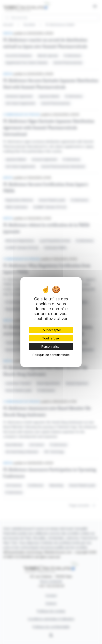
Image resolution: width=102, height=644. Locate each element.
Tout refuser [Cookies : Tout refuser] (51, 338)
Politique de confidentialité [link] (51, 355)
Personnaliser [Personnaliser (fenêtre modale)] (51, 347)
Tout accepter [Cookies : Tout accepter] (51, 330)
